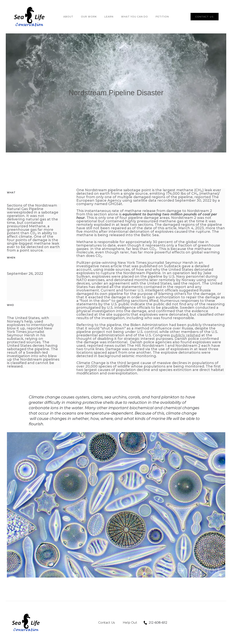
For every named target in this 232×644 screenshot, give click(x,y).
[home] (30, 17)
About (68, 17)
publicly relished (186, 335)
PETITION (162, 17)
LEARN (109, 17)
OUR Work (89, 17)
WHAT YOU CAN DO (135, 17)
